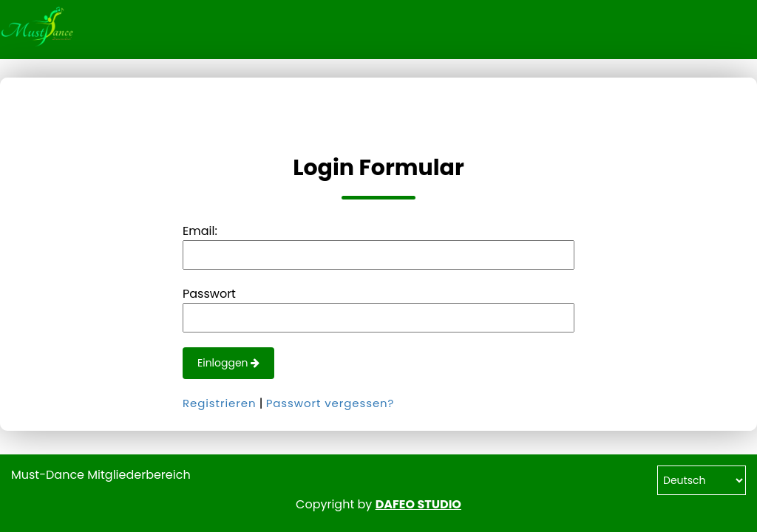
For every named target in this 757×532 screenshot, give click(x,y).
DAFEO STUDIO (418, 504)
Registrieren (219, 403)
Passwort (209, 294)
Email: (200, 231)
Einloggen (228, 363)
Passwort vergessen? (330, 403)
